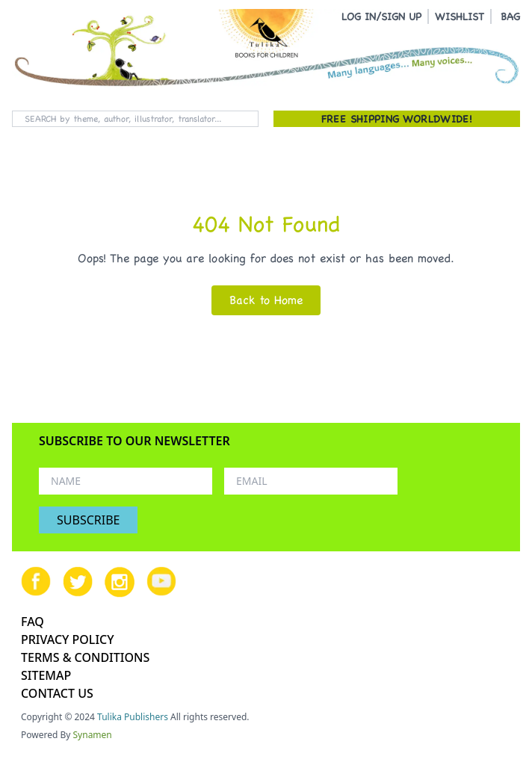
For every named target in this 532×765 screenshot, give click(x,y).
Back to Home (266, 300)
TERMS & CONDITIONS (85, 657)
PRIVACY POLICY (68, 639)
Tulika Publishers (133, 717)
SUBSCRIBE (88, 520)
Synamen (93, 735)
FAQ (33, 622)
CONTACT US (57, 693)
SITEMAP (46, 675)
